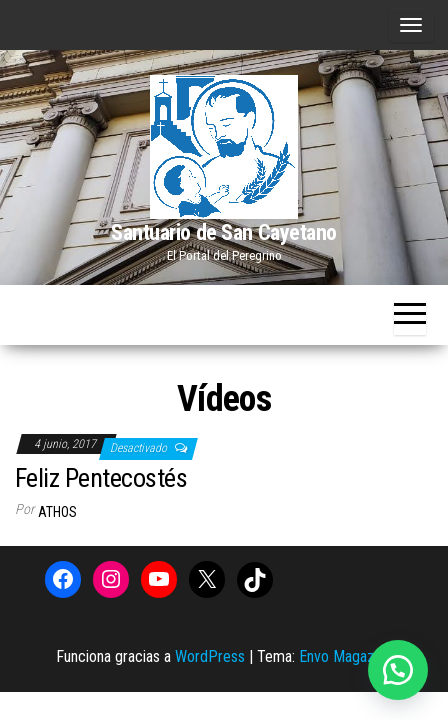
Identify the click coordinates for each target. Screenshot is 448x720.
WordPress (210, 656)
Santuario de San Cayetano (224, 232)
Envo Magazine (346, 656)
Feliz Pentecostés (101, 478)
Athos (57, 512)
